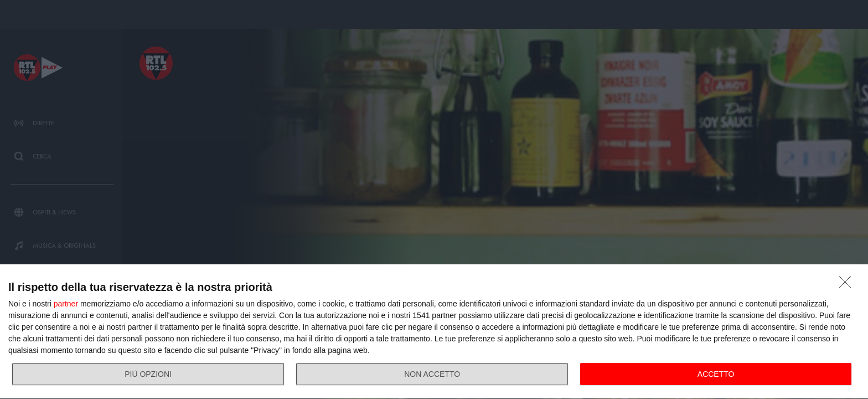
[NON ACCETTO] (848, 285)
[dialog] (434, 332)
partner (66, 304)
